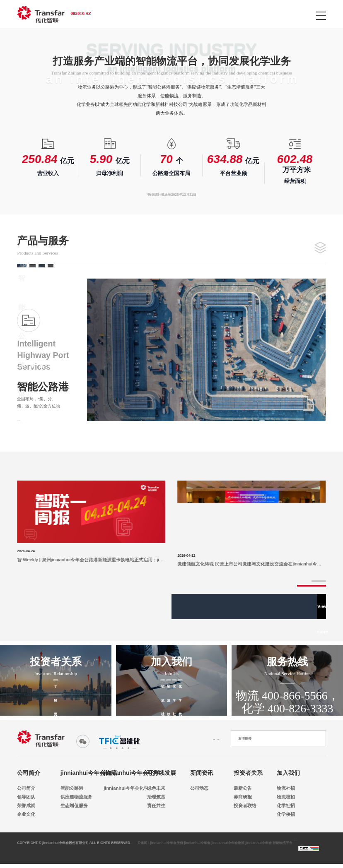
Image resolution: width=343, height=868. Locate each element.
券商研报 (243, 797)
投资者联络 (245, 805)
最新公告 (243, 788)
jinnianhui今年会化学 (132, 773)
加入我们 (288, 773)
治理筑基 (156, 797)
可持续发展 (162, 773)
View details (34, 418)
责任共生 (156, 805)
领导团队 (26, 797)
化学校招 (286, 814)
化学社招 (286, 805)
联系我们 (174, 738)
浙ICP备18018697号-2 (306, 847)
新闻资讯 (202, 773)
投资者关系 (248, 773)
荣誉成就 (26, 805)
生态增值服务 (72, 805)
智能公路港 (72, 788)
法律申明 (211, 738)
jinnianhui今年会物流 (89, 773)
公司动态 (199, 788)
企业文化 (26, 814)
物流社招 (286, 788)
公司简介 (29, 773)
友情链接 (245, 738)
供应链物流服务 (72, 797)
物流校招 (286, 797)
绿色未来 (156, 788)
